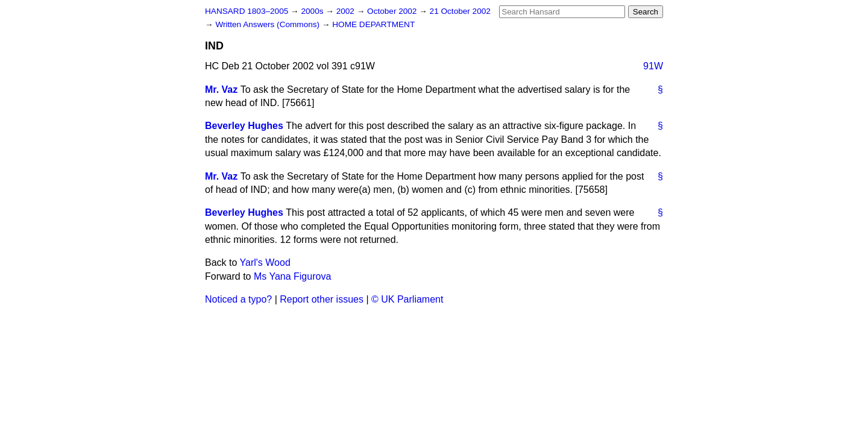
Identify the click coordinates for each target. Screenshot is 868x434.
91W (653, 66)
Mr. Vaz (221, 90)
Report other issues (322, 299)
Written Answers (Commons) (269, 24)
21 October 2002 (460, 11)
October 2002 (393, 11)
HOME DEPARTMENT (373, 24)
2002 (347, 11)
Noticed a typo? (238, 299)
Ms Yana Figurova (292, 276)
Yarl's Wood (265, 263)
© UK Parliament (407, 299)
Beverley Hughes (244, 126)
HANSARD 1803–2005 (247, 11)
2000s (313, 11)
